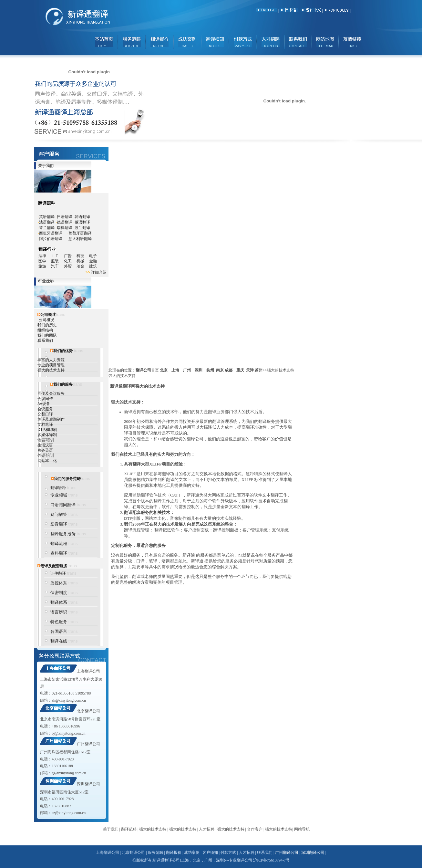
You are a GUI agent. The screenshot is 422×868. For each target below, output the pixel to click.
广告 (68, 256)
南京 (220, 370)
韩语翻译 (82, 217)
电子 (93, 256)
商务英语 (45, 450)
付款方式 (228, 852)
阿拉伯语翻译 (51, 239)
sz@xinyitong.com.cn (69, 813)
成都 (229, 370)
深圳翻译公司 (88, 784)
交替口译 (45, 414)
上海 (175, 370)
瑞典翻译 (65, 228)
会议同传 (45, 399)
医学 (45, 261)
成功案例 (192, 852)
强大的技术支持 (51, 370)
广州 (187, 370)
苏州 (259, 370)
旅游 (42, 266)
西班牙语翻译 (51, 233)
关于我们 (111, 829)
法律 (42, 256)
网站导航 (302, 829)
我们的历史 (47, 325)
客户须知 (210, 852)
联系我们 (45, 340)
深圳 (199, 370)
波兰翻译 (82, 228)
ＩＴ (57, 256)
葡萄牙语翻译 (80, 233)
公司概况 (46, 320)
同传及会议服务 (51, 393)
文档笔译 (45, 424)
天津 (250, 370)
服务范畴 (156, 852)
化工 (70, 261)
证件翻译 (58, 573)
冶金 (83, 266)
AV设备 (44, 404)
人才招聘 (207, 829)
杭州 (210, 370)
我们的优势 (63, 351)
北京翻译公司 (88, 711)
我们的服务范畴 (67, 479)
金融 (93, 261)
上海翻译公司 (88, 671)
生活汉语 (45, 445)
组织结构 (45, 330)
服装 (57, 261)
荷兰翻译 (47, 228)
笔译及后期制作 (51, 419)
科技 (80, 256)
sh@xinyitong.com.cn (69, 700)
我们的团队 (47, 335)
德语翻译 (65, 222)
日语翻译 (65, 217)
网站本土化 (47, 461)
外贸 (70, 266)
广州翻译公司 (88, 744)
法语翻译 (47, 222)
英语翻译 (47, 217)
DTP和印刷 (47, 430)
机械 (83, 261)
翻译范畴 (129, 829)
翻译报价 (174, 852)
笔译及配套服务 (54, 566)
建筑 (93, 266)
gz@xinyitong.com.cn (69, 773)
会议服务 (45, 409)
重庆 (240, 370)
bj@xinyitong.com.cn (68, 733)
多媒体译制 (47, 435)
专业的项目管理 (51, 365)
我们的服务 (63, 384)
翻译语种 (58, 488)
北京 (164, 370)
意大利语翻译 (80, 239)
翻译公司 (143, 370)
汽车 (57, 266)
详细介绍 (99, 272)
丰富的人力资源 (51, 360)
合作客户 (255, 829)
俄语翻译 (82, 222)
